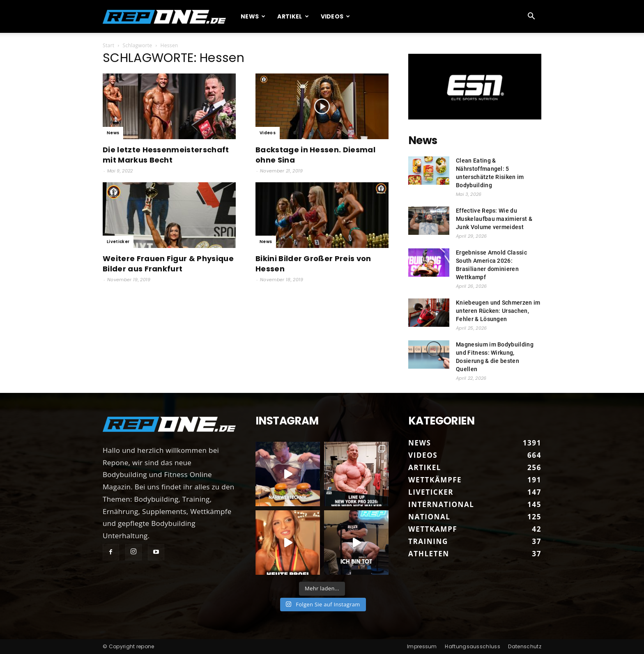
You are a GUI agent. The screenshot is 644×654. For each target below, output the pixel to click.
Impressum (422, 646)
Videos (336, 16)
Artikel (293, 16)
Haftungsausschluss (473, 646)
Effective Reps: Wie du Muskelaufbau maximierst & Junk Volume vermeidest (494, 219)
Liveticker (118, 242)
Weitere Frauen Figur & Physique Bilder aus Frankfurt (168, 264)
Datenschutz (525, 646)
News (253, 16)
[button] (531, 17)
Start (108, 45)
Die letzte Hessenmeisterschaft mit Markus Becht (166, 155)
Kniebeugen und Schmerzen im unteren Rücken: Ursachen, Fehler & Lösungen (498, 311)
